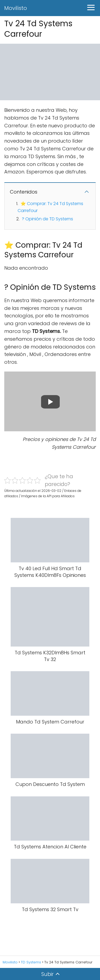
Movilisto (16, 8)
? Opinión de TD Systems (47, 219)
